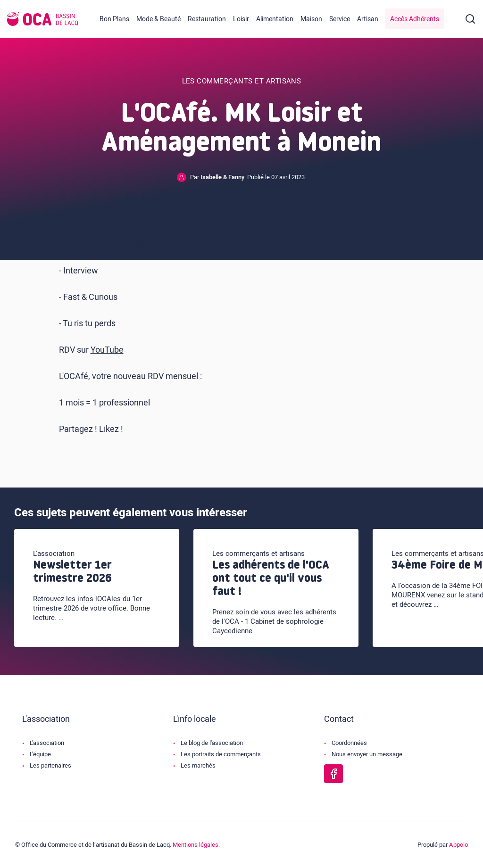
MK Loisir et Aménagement (110, 244)
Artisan (368, 19)
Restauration (207, 19)
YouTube (107, 350)
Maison (311, 19)
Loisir (241, 19)
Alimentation (275, 19)
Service (340, 19)
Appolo (458, 845)
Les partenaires (50, 765)
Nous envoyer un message (367, 754)
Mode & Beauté (158, 19)
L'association (47, 743)
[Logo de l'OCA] (43, 19)
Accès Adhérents (415, 19)
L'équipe (40, 754)
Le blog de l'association (212, 743)
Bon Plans (114, 19)
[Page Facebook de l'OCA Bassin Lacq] (333, 774)
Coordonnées (349, 743)
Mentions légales (196, 845)
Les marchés (198, 765)
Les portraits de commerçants (221, 754)
